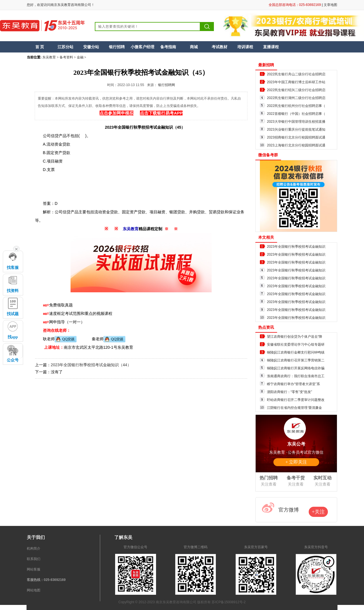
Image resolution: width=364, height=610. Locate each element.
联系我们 (34, 559)
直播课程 (271, 47)
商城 (194, 47)
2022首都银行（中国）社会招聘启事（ (296, 114)
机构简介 (34, 548)
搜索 (207, 27)
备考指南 (168, 47)
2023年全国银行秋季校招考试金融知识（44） (91, 365)
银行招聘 (117, 47)
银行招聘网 (166, 85)
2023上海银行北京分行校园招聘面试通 (296, 145)
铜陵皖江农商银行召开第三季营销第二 (296, 360)
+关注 (318, 512)
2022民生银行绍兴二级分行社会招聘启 (296, 90)
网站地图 (34, 590)
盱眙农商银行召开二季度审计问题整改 (296, 400)
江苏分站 (65, 47)
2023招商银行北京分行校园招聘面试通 (296, 137)
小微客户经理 (142, 47)
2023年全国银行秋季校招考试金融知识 (296, 247)
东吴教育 (49, 57)
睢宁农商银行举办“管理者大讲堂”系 (293, 384)
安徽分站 (91, 47)
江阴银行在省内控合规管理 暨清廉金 (294, 408)
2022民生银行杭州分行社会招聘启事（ (296, 106)
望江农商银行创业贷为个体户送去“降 (295, 337)
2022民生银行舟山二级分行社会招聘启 (296, 74)
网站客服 (34, 569)
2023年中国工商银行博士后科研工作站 (296, 82)
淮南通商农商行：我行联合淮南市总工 (296, 376)
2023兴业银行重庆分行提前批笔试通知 (296, 130)
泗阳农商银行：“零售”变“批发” (290, 392)
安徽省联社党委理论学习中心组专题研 (296, 345)
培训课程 (245, 47)
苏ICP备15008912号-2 (229, 602)
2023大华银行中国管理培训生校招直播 (296, 122)
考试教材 (220, 47)
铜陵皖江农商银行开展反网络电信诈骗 (296, 368)
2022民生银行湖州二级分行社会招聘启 (296, 98)
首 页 (40, 47)
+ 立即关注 (296, 462)
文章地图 (330, 5)
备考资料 (66, 57)
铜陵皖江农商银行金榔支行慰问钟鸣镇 (296, 352)
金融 (80, 57)
